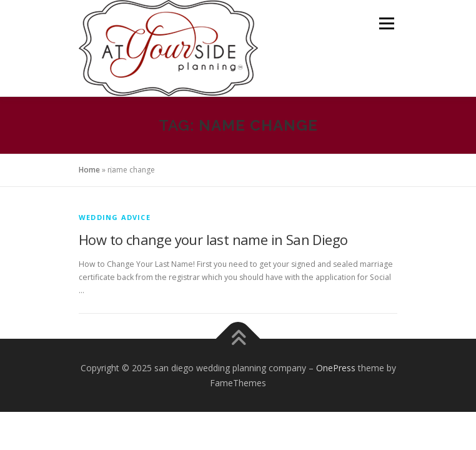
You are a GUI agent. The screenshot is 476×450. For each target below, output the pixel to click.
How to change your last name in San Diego (213, 239)
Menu (386, 23)
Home (89, 170)
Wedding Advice (115, 217)
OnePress (336, 368)
